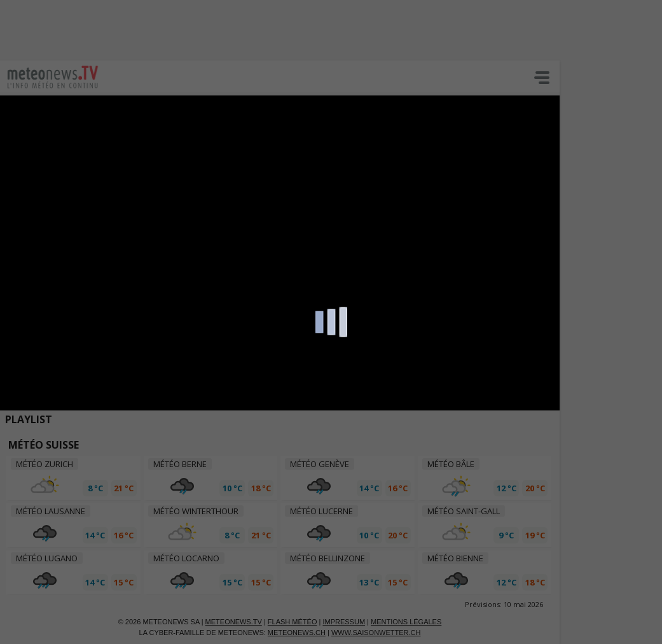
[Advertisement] (308, 29)
